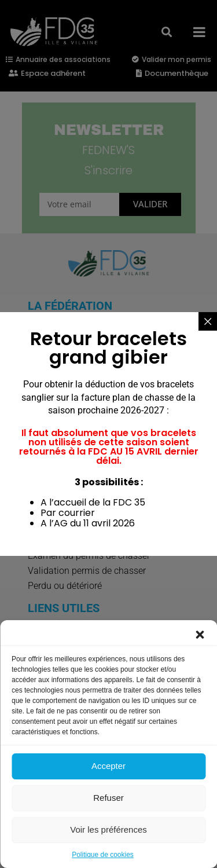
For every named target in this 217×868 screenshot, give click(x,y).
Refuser (108, 798)
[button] (200, 635)
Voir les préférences (108, 829)
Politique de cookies (103, 855)
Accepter (108, 766)
